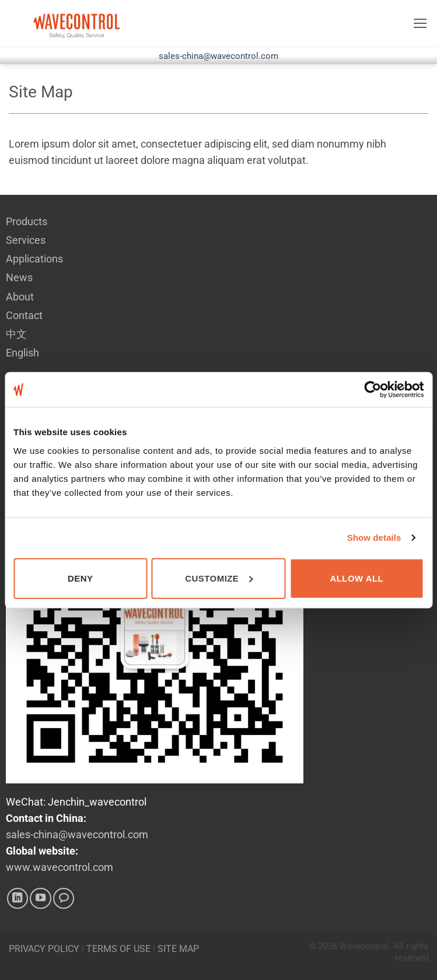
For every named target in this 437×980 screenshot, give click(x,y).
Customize (219, 578)
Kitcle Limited (404, 969)
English (22, 353)
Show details (374, 538)
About (20, 297)
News (19, 278)
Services (26, 240)
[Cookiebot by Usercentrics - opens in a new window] (373, 390)
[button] (420, 23)
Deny (80, 578)
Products (27, 222)
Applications (34, 259)
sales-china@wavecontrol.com (218, 56)
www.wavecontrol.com (60, 867)
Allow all (356, 578)
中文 (16, 334)
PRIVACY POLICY (44, 949)
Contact (24, 316)
